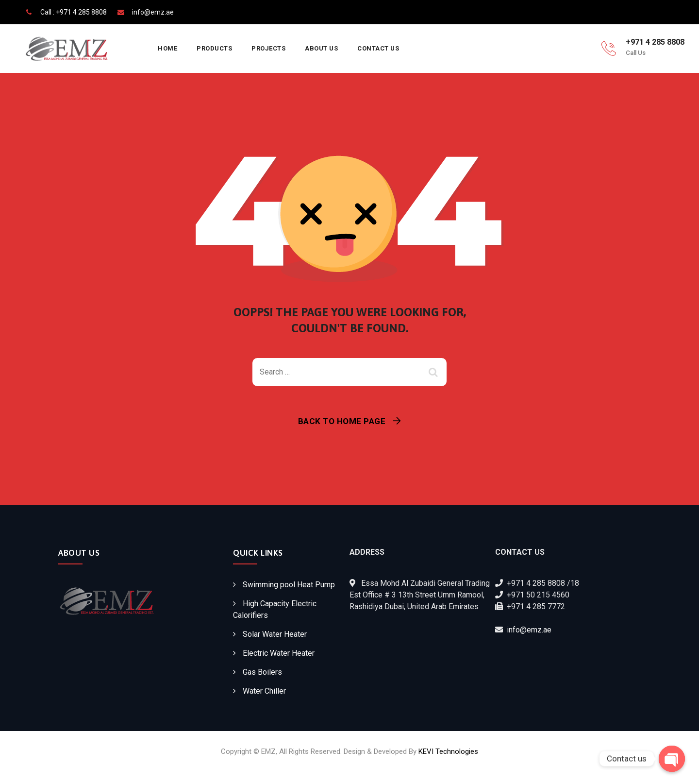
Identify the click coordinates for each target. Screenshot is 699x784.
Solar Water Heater (275, 634)
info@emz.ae (529, 630)
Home (167, 48)
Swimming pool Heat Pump (289, 585)
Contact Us (378, 48)
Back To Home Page (342, 421)
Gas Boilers (262, 672)
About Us (321, 48)
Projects (268, 48)
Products (214, 48)
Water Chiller (264, 691)
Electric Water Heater (279, 653)
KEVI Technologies (448, 751)
